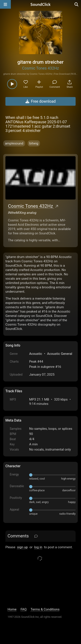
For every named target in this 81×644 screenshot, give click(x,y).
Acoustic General (60, 354)
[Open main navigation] (5, 4)
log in (38, 547)
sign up (22, 547)
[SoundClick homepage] (41, 4)
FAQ (24, 609)
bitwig (34, 143)
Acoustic (36, 354)
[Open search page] (77, 4)
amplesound (14, 143)
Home (12, 609)
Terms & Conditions (45, 609)
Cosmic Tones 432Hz (40, 68)
